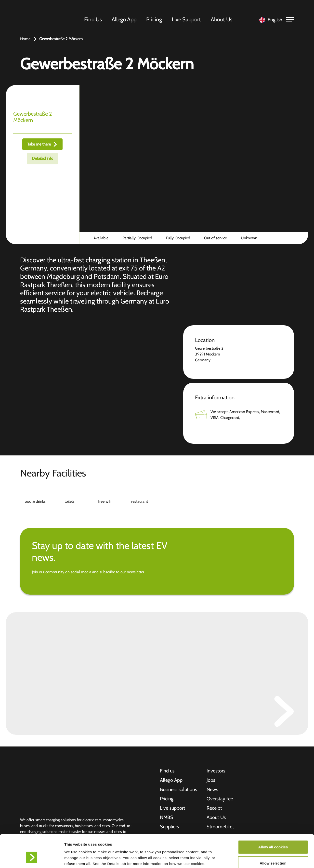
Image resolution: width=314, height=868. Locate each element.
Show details (257, 858)
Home (25, 39)
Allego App (124, 19)
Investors (216, 771)
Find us (167, 771)
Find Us (93, 19)
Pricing (154, 19)
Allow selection (273, 836)
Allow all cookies (273, 820)
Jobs (211, 780)
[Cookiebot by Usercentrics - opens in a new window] (32, 858)
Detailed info (43, 158)
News (212, 789)
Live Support (186, 19)
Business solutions (178, 789)
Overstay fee (220, 799)
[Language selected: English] (269, 20)
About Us (222, 19)
